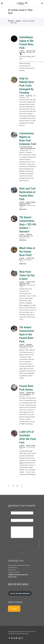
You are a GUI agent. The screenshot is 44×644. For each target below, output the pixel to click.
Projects (18, 21)
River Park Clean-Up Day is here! (27, 275)
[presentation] (25, 543)
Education (29, 51)
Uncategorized (27, 394)
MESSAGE (14, 525)
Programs (33, 202)
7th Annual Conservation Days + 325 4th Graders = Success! (28, 224)
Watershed (22, 205)
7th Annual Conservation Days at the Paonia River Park (27, 334)
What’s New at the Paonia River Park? (27, 252)
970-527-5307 (12, 577)
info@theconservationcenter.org (18, 575)
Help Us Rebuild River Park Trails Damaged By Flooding (27, 86)
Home (12, 21)
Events (21, 236)
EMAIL (13, 517)
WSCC (23, 51)
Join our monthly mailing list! (20, 593)
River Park (22, 52)
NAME (13, 510)
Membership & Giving (14, 609)
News (34, 51)
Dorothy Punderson (27, 147)
